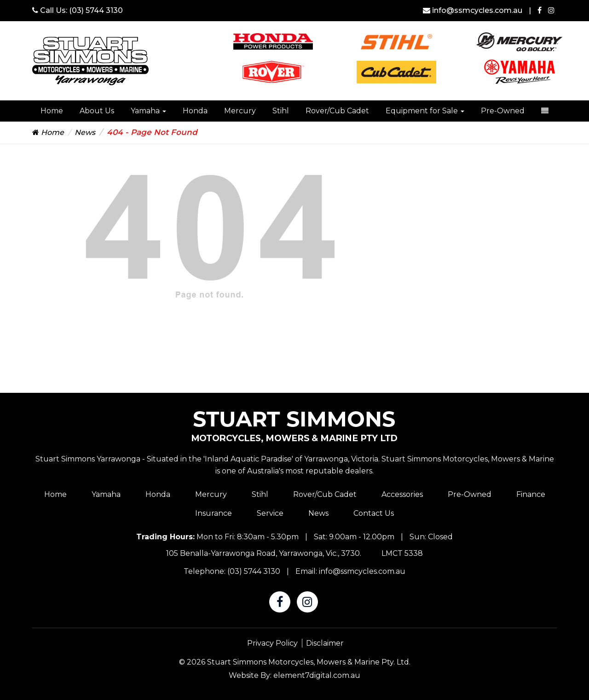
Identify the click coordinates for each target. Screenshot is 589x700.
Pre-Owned (503, 111)
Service (270, 513)
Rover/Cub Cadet (337, 111)
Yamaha (148, 111)
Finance (531, 494)
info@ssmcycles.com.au (474, 10)
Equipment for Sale (425, 111)
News (85, 132)
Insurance (214, 513)
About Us (97, 111)
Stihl (281, 111)
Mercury (240, 111)
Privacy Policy (272, 643)
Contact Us (374, 513)
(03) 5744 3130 (96, 10)
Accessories (402, 494)
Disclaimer (325, 643)
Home (52, 111)
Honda (195, 111)
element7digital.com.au (317, 675)
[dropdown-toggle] (545, 111)
